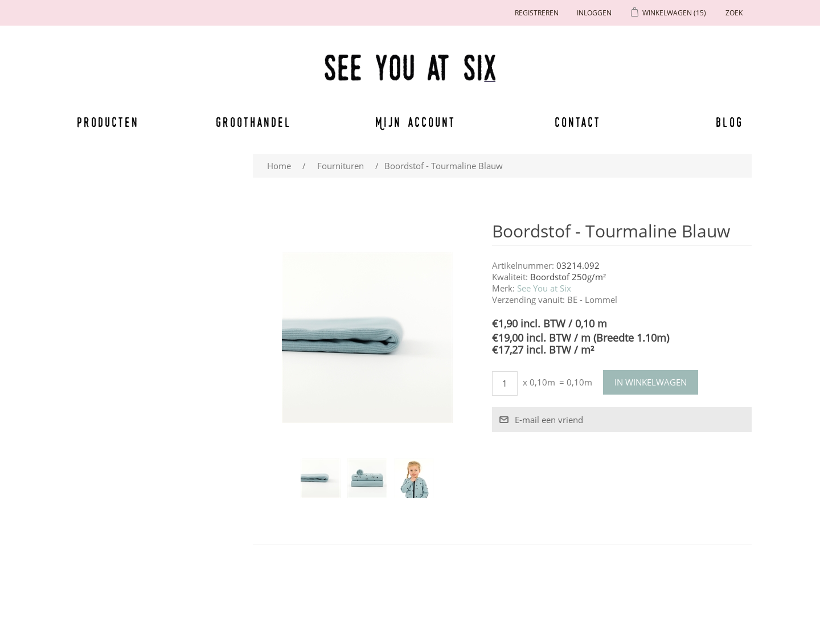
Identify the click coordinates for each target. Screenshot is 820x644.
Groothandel (254, 122)
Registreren (537, 13)
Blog (729, 122)
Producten (106, 122)
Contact (578, 122)
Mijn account (416, 122)
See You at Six (544, 288)
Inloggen (594, 13)
